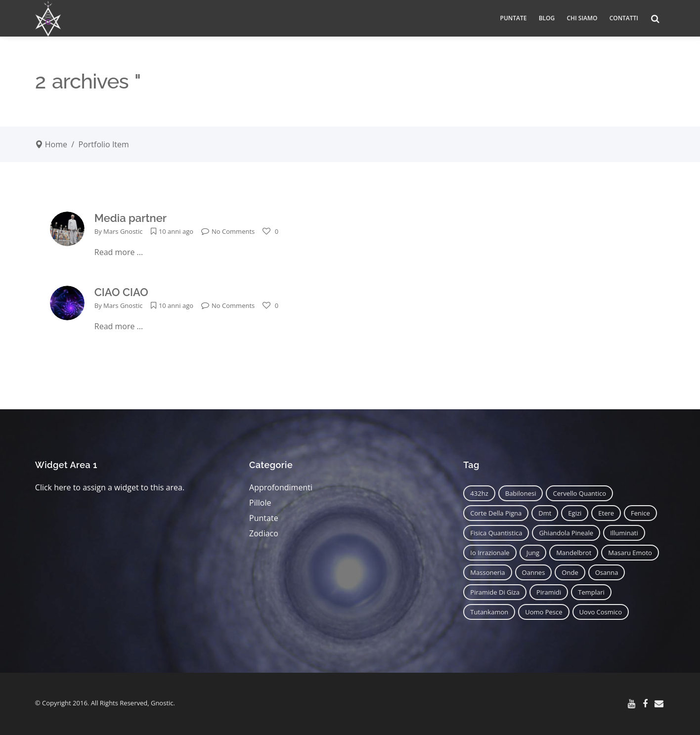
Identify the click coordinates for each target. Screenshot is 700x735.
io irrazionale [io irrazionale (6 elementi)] (490, 553)
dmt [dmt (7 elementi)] (545, 513)
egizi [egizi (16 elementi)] (575, 513)
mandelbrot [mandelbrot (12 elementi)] (574, 553)
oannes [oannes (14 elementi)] (534, 572)
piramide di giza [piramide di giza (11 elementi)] (495, 592)
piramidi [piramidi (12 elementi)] (549, 592)
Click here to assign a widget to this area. (110, 487)
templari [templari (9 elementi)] (591, 592)
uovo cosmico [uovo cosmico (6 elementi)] (601, 612)
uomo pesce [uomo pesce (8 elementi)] (544, 612)
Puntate (264, 518)
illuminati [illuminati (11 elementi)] (624, 533)
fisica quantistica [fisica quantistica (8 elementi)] (496, 533)
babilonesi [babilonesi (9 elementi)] (521, 493)
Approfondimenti (281, 487)
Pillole (260, 503)
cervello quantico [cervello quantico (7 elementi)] (579, 493)
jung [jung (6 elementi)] (533, 553)
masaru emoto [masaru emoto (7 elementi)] (630, 553)
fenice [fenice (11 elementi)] (640, 513)
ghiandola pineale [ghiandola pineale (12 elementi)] (566, 533)
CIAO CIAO (121, 292)
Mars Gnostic (123, 231)
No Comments (228, 231)
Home (56, 144)
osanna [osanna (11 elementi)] (607, 572)
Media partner (131, 218)
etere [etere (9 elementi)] (606, 513)
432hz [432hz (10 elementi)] (479, 493)
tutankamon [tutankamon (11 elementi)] (489, 612)
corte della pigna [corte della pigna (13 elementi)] (496, 513)
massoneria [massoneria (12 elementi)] (487, 572)
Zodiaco (264, 533)
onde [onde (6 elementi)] (570, 572)
